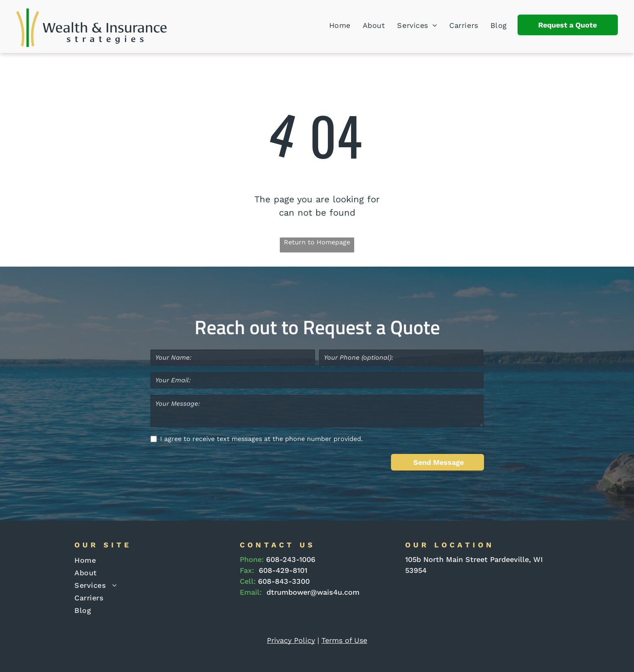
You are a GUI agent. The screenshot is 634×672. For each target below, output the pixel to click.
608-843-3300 (284, 581)
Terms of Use (344, 640)
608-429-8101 (283, 570)
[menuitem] (334, 25)
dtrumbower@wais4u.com (313, 592)
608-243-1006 (291, 559)
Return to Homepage (317, 242)
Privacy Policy (291, 640)
